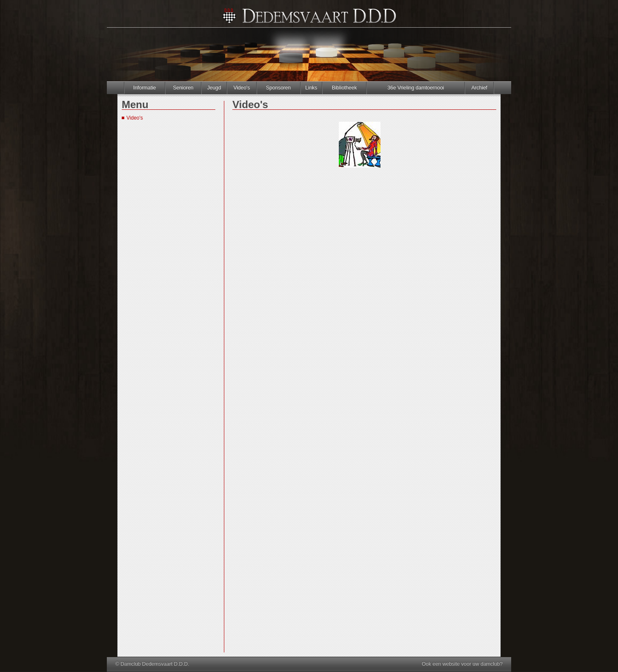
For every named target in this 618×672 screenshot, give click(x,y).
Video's (242, 88)
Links (311, 88)
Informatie (144, 88)
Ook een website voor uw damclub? (462, 664)
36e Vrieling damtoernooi (416, 88)
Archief (479, 88)
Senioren (183, 88)
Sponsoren (278, 88)
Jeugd (214, 88)
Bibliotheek (345, 88)
